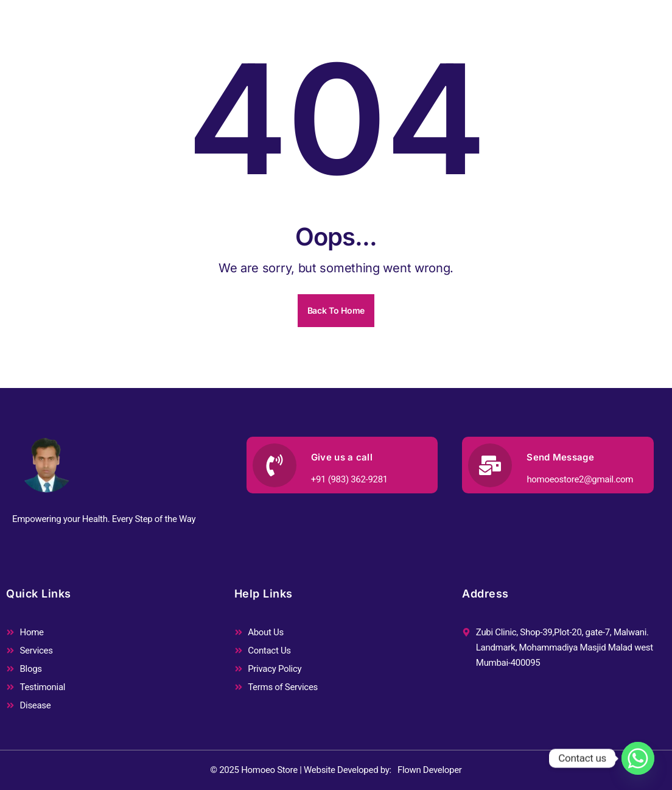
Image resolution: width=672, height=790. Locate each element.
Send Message (560, 457)
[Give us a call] (275, 465)
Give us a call (342, 457)
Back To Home (336, 310)
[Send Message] (490, 465)
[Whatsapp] (638, 758)
